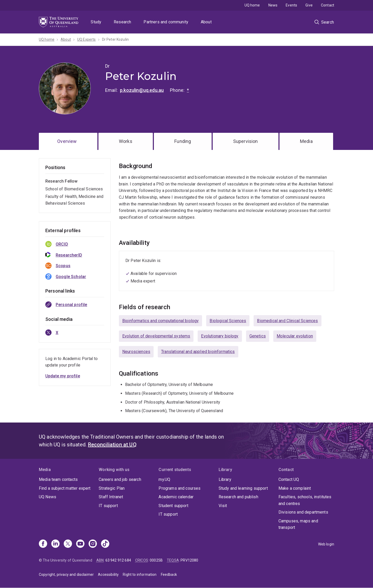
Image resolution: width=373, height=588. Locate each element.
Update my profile (63, 376)
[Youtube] (80, 544)
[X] (68, 544)
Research (122, 22)
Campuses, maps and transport (298, 524)
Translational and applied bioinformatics (198, 352)
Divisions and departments (303, 512)
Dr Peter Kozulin (116, 39)
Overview (67, 141)
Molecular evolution (295, 336)
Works (126, 141)
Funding (183, 141)
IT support (108, 506)
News (273, 5)
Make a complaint (295, 488)
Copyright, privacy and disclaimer (66, 575)
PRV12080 (189, 560)
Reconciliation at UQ (112, 445)
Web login (326, 544)
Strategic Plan (112, 488)
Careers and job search (120, 479)
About (206, 22)
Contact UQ (289, 479)
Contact (328, 5)
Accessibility (108, 575)
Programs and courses (180, 488)
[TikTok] (105, 544)
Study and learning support (243, 488)
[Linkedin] (55, 544)
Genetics (258, 336)
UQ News (48, 497)
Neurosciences (136, 352)
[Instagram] (93, 544)
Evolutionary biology (220, 336)
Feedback (169, 575)
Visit (223, 506)
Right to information (140, 575)
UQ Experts (87, 39)
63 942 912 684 (118, 560)
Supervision (246, 141)
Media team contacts (58, 479)
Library (225, 479)
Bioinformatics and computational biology (160, 321)
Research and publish (238, 497)
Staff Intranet (111, 497)
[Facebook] (43, 544)
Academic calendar (176, 497)
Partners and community (166, 22)
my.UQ (164, 479)
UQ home (252, 5)
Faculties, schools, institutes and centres (305, 500)
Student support (173, 506)
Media (306, 141)
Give (309, 5)
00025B (156, 560)
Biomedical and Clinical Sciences (287, 321)
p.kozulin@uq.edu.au (142, 90)
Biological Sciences (228, 321)
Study (96, 22)
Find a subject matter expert (65, 488)
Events (291, 5)
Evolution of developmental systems (156, 336)
